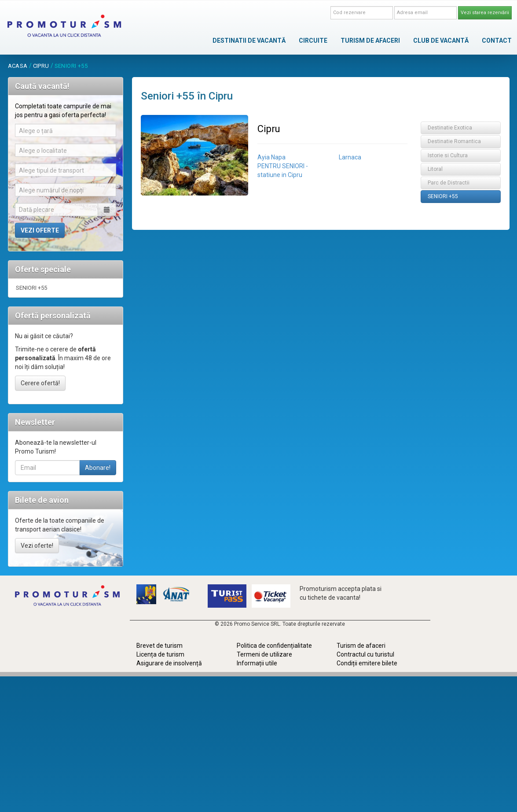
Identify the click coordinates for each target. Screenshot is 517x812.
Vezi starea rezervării (485, 13)
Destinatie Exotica (450, 128)
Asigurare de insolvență (169, 663)
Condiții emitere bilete (367, 663)
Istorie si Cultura (448, 155)
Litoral (435, 169)
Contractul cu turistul (365, 654)
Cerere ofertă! (40, 383)
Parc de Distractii (449, 183)
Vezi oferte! (37, 546)
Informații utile (257, 663)
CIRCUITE (313, 41)
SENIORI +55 (31, 288)
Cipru (41, 66)
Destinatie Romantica (454, 141)
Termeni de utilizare (264, 654)
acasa (18, 66)
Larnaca (350, 157)
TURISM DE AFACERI (370, 41)
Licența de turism (160, 654)
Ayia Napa (271, 157)
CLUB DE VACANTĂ (441, 41)
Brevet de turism (159, 646)
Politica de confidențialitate (274, 646)
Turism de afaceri (361, 646)
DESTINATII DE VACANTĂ (249, 41)
